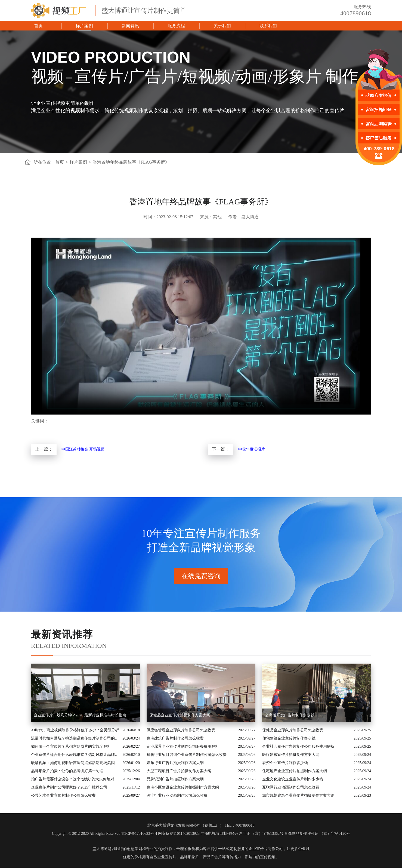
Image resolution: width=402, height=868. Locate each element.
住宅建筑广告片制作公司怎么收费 (175, 738)
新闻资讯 (130, 26)
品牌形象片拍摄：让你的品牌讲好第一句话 (67, 771)
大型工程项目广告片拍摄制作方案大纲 (179, 771)
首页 (38, 26)
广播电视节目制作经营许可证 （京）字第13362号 (242, 834)
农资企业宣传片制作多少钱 (285, 763)
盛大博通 (100, 849)
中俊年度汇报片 (252, 449)
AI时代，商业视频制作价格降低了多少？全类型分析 (75, 730)
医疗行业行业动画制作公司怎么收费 (177, 795)
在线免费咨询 (201, 576)
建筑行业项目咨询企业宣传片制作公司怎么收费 (187, 755)
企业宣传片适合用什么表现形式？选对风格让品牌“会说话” (75, 755)
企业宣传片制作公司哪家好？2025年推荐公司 (69, 787)
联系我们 (268, 26)
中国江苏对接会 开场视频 (83, 449)
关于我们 (222, 26)
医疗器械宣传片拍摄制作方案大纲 (291, 755)
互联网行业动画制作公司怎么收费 (291, 787)
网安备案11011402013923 (179, 834)
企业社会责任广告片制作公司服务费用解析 (298, 746)
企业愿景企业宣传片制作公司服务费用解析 (183, 746)
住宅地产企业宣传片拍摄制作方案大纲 (295, 771)
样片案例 (84, 26)
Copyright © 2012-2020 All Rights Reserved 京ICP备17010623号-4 (104, 834)
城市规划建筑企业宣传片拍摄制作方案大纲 (298, 795)
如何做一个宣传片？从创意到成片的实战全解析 (71, 746)
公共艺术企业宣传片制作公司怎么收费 (63, 795)
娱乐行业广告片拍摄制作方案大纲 (175, 763)
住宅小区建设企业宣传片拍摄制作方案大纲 (183, 787)
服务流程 (176, 26)
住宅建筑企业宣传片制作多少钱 (289, 738)
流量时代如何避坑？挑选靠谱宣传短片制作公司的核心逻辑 (75, 738)
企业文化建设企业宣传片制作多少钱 (293, 779)
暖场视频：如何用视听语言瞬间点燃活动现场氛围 (73, 763)
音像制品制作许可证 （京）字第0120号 (317, 834)
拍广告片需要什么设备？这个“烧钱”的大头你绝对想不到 (75, 779)
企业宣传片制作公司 (266, 849)
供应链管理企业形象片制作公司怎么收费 (181, 730)
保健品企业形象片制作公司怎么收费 (293, 730)
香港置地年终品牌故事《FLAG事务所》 (131, 162)
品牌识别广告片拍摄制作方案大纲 (175, 779)
